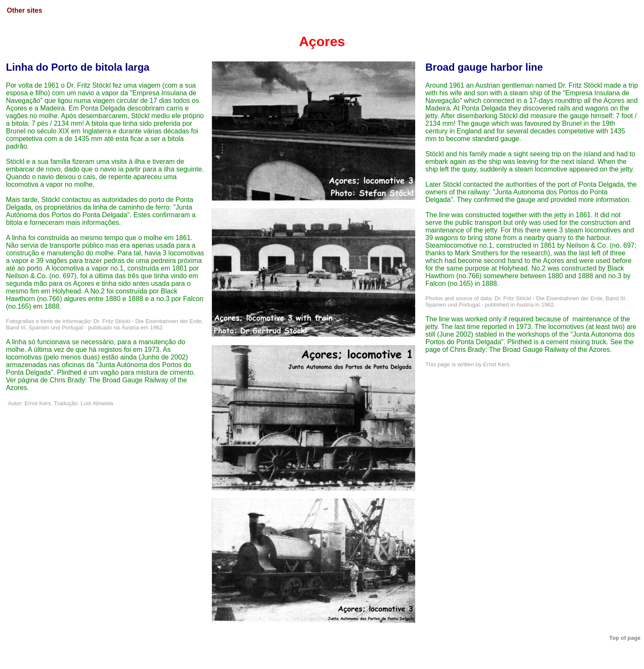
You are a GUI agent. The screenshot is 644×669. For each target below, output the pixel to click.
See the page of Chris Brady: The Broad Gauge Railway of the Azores (529, 346)
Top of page (625, 638)
